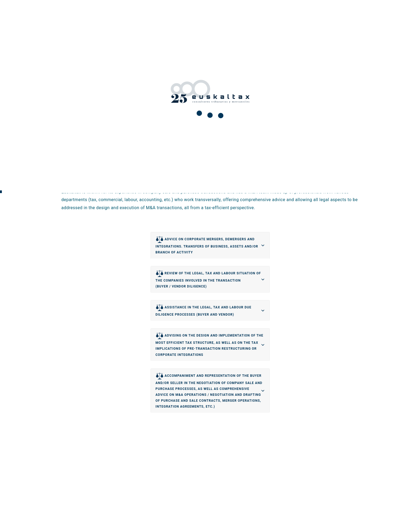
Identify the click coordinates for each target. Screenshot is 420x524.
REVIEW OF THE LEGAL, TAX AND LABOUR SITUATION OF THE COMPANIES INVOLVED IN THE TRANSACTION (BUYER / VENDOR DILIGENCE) (208, 279)
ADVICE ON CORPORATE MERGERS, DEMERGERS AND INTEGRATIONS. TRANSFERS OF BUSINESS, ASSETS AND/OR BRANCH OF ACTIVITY (207, 245)
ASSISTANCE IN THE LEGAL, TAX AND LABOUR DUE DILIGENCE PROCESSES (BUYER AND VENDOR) (204, 310)
